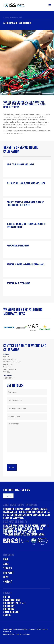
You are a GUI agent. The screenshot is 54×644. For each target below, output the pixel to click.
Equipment (9, 573)
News (6, 577)
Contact (8, 582)
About (6, 564)
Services (8, 568)
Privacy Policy (9, 634)
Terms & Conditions (22, 634)
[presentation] (23, 459)
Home (6, 560)
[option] (27, 53)
